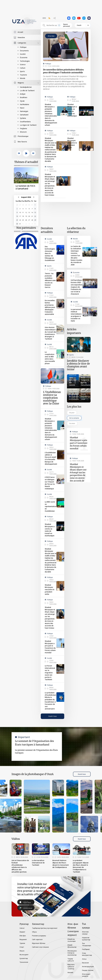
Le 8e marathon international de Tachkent (38, 863)
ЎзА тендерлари (87, 944)
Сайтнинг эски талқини (40, 947)
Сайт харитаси (37, 939)
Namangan (24, 111)
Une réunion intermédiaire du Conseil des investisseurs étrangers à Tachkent (50, 333)
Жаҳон (22, 951)
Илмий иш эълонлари (72, 940)
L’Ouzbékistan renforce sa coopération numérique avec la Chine (52, 398)
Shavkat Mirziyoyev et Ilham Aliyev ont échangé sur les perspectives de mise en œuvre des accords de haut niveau (50, 185)
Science (23, 64)
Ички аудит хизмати (86, 975)
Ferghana (23, 128)
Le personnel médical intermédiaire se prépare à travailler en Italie (76, 315)
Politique (23, 47)
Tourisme (23, 75)
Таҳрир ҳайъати (71, 960)
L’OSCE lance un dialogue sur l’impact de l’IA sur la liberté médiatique (50, 483)
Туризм (22, 943)
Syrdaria (23, 118)
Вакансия (85, 963)
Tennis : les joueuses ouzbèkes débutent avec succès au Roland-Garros (50, 280)
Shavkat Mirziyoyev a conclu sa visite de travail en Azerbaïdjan (72, 110)
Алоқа (84, 959)
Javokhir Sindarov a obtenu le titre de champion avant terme (78, 365)
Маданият (23, 939)
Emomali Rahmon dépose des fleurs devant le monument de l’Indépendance (61, 864)
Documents (24, 51)
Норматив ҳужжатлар (86, 939)
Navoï (22, 108)
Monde (23, 78)
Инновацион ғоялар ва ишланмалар (72, 953)
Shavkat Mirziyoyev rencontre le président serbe (72, 143)
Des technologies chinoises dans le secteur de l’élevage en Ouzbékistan (50, 253)
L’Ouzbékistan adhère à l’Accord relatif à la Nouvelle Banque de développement (51, 458)
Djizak (22, 101)
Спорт (22, 947)
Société (23, 54)
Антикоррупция (88, 966)
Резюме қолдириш (39, 936)
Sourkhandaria (25, 122)
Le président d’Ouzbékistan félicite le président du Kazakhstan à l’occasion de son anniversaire (50, 701)
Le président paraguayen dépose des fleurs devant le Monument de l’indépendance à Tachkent (81, 866)
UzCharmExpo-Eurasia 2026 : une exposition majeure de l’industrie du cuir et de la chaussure (77, 287)
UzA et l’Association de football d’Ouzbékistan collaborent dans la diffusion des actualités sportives (20, 866)
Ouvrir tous (52, 716)
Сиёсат (22, 928)
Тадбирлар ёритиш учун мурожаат (45, 928)
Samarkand (24, 115)
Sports (22, 71)
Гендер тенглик (88, 970)
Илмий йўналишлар (72, 946)
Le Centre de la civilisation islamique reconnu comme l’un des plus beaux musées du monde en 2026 (76, 255)
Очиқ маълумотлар (87, 954)
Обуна (34, 932)
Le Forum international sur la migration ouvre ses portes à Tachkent (50, 673)
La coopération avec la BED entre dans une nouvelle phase (50, 358)
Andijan (23, 94)
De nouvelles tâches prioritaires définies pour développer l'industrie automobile (63, 71)
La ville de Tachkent (27, 91)
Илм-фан (23, 936)
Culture (23, 68)
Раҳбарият (86, 949)
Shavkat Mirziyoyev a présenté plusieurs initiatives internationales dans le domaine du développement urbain (51, 115)
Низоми (70, 972)
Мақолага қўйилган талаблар (71, 967)
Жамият (22, 932)
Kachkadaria (24, 104)
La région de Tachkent (28, 125)
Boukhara (24, 97)
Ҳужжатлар (24, 958)
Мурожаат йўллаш (39, 943)
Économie (24, 57)
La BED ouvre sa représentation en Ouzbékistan (51, 506)
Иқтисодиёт (24, 955)
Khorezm (23, 132)
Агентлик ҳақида (85, 933)
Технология (24, 962)
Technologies (25, 61)
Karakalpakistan (26, 87)
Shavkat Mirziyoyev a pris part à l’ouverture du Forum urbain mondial (50, 647)
